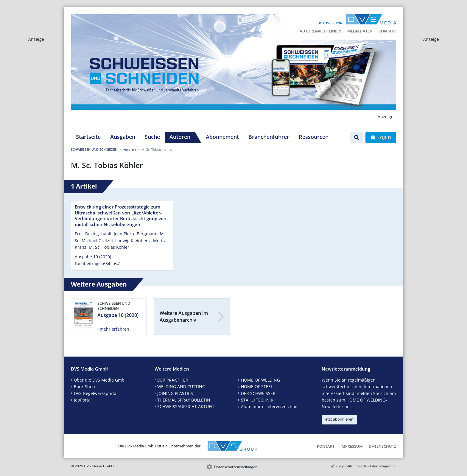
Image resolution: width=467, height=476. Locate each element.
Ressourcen (314, 137)
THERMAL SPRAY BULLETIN (184, 400)
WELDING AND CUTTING (181, 386)
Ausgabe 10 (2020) (93, 257)
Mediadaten (360, 31)
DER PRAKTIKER (173, 380)
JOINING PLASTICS (175, 393)
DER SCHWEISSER (258, 393)
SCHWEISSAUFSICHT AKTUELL (186, 406)
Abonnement (222, 137)
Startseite (88, 137)
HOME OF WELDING (260, 380)
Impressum (352, 446)
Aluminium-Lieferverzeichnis (270, 406)
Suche (152, 137)
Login (381, 137)
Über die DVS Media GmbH (101, 380)
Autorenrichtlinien (320, 31)
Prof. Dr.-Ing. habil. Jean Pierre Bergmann (116, 234)
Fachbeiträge (88, 263)
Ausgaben (123, 137)
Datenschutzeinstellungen (236, 467)
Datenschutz (382, 446)
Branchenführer (269, 137)
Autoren (180, 137)
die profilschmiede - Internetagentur (366, 466)
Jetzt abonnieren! (339, 419)
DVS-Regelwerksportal (96, 393)
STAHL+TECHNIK (257, 400)
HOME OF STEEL (257, 386)
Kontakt (387, 31)
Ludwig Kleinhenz (133, 241)
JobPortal (83, 400)
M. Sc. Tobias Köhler (109, 247)
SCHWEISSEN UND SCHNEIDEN (94, 149)
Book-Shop (84, 386)
